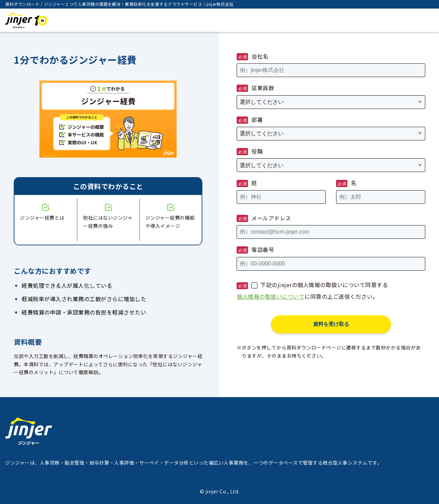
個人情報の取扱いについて (271, 296)
